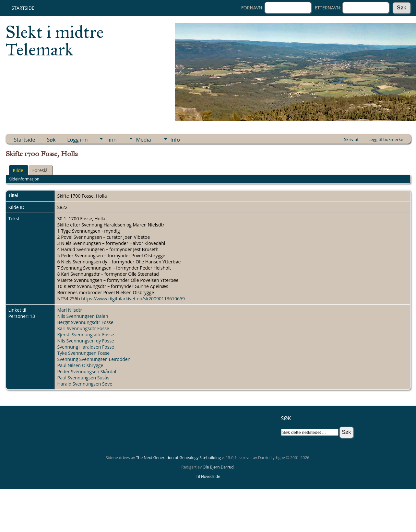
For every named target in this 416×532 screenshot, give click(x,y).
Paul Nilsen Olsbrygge (80, 365)
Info (175, 140)
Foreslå (40, 170)
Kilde (18, 170)
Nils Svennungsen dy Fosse (86, 341)
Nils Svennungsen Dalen (83, 316)
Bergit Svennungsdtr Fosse (85, 322)
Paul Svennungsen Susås (83, 378)
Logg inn (77, 140)
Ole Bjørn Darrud (218, 467)
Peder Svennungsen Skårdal (87, 371)
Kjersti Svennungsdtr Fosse (86, 335)
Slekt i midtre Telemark (55, 41)
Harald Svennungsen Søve (85, 384)
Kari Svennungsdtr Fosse (83, 328)
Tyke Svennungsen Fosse (84, 353)
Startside (23, 8)
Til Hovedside (208, 476)
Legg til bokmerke (386, 139)
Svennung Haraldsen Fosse (86, 347)
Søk (51, 140)
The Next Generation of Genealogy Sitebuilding (178, 458)
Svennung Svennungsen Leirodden (94, 359)
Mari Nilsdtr (70, 310)
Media (143, 140)
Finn (112, 140)
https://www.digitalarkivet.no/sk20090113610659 (133, 299)
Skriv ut (351, 139)
